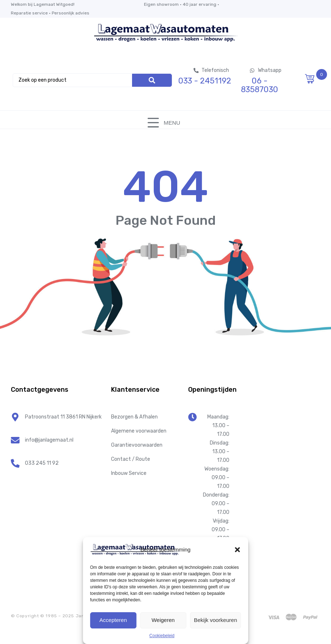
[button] (237, 550)
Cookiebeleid (162, 636)
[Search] (152, 80)
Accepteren (113, 620)
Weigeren (163, 620)
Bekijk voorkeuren (215, 620)
